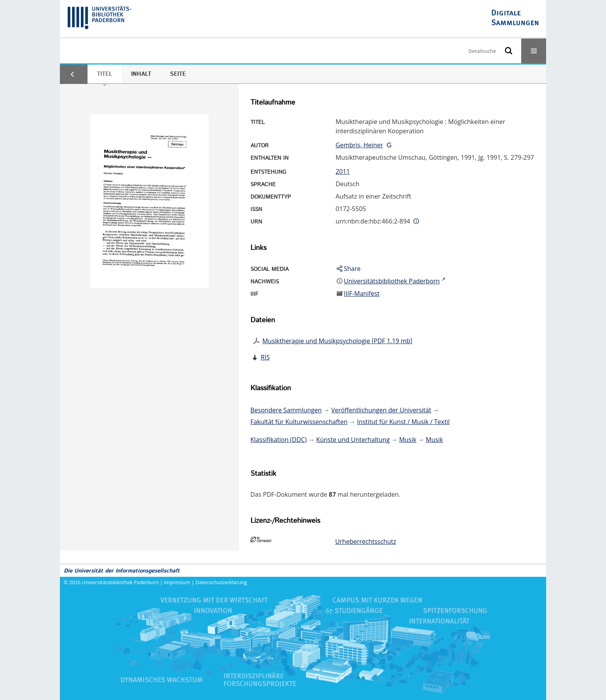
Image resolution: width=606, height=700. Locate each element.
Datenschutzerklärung (221, 582)
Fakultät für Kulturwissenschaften (299, 422)
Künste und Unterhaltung (353, 440)
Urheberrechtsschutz (366, 541)
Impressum (177, 582)
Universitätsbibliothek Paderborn (120, 582)
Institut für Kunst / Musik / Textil (403, 422)
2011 (343, 171)
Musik (408, 440)
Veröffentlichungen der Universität (381, 410)
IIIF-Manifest (362, 293)
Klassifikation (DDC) (279, 440)
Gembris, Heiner (359, 145)
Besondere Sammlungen (286, 410)
